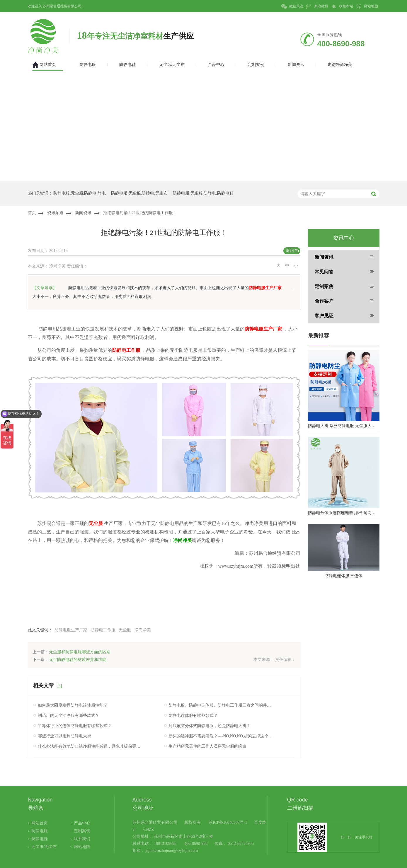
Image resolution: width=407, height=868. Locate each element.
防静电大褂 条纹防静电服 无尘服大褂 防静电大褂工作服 (344, 426)
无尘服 (125, 630)
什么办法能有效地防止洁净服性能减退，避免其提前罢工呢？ (90, 746)
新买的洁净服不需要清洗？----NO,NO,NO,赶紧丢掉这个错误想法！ (221, 736)
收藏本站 (342, 6)
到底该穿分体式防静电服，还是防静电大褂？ (210, 726)
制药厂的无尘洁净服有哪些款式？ (69, 716)
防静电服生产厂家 (71, 630)
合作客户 (324, 301)
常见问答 (324, 272)
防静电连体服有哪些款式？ (193, 716)
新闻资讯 (83, 213)
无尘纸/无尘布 (44, 847)
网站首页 (40, 823)
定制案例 (324, 286)
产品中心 (82, 823)
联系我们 (82, 839)
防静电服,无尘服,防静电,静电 (80, 193)
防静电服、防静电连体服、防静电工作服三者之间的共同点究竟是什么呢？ (221, 705)
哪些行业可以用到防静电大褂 (64, 736)
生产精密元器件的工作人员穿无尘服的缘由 (207, 746)
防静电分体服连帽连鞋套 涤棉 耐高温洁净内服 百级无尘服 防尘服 (344, 513)
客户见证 (324, 316)
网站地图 (367, 6)
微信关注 (292, 6)
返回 (290, 251)
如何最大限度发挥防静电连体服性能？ (73, 705)
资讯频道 (55, 213)
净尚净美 (143, 630)
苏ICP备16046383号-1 (228, 822)
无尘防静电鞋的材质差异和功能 (78, 660)
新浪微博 (317, 6)
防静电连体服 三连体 (344, 576)
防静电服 (40, 831)
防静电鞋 (40, 839)
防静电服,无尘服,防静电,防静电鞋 (203, 193)
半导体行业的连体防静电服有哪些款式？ (75, 726)
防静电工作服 (103, 630)
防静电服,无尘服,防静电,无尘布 (139, 193)
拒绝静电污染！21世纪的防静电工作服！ (140, 213)
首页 (32, 213)
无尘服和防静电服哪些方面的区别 (80, 652)
